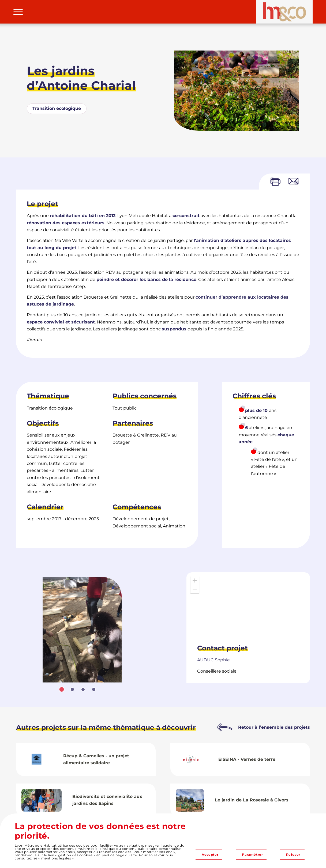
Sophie (213, 660)
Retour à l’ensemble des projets (274, 727)
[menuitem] (18, 12)
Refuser (293, 855)
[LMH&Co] (284, 12)
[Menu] (18, 12)
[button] (195, 581)
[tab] (62, 689)
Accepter (210, 855)
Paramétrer (252, 855)
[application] (248, 606)
